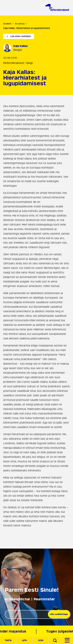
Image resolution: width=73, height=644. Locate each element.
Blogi (30, 63)
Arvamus (20, 24)
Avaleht (7, 24)
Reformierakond (14, 63)
